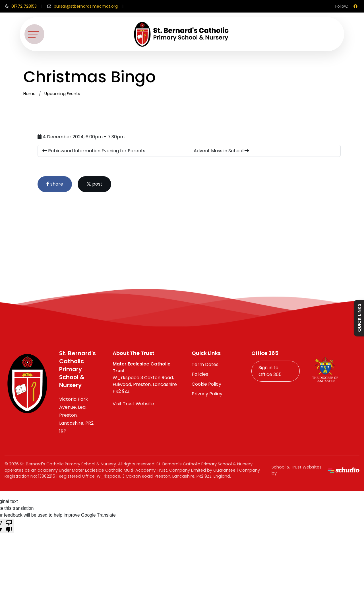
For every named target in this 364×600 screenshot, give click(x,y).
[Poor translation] (9, 526)
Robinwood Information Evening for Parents (94, 151)
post (94, 184)
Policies (200, 374)
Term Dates (205, 364)
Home (29, 94)
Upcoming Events (62, 94)
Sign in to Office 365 (270, 371)
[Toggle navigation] (34, 34)
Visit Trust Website (133, 404)
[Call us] (21, 6)
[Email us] (82, 6)
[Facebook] (355, 6)
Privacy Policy (207, 394)
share (55, 184)
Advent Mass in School (221, 151)
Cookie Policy (206, 384)
